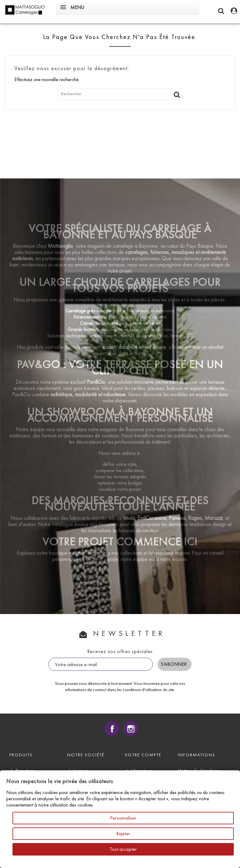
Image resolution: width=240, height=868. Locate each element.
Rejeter (123, 834)
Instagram (131, 729)
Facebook (112, 729)
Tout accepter (123, 849)
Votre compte (143, 755)
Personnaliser (123, 818)
